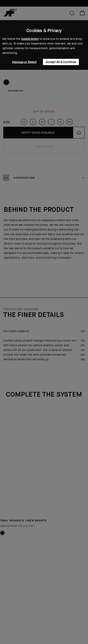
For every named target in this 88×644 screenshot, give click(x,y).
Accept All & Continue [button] (61, 62)
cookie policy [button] (30, 39)
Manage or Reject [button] (24, 62)
